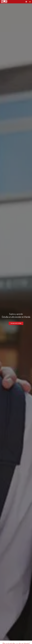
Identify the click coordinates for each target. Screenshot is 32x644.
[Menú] (26, 2)
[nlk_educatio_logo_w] (4, 2)
